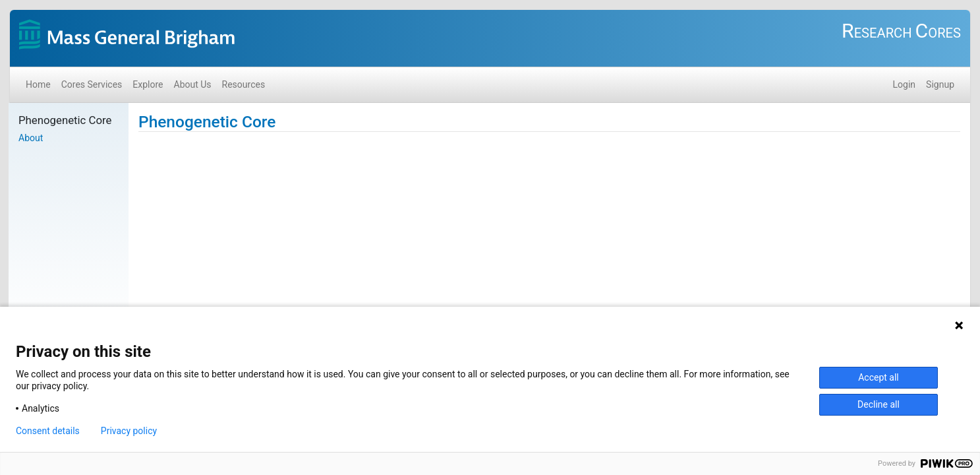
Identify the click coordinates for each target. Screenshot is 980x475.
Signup (940, 84)
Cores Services (92, 84)
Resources (244, 84)
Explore (148, 84)
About (31, 138)
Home (38, 84)
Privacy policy (129, 431)
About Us (193, 84)
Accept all (879, 377)
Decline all (879, 404)
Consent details (48, 431)
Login (905, 84)
